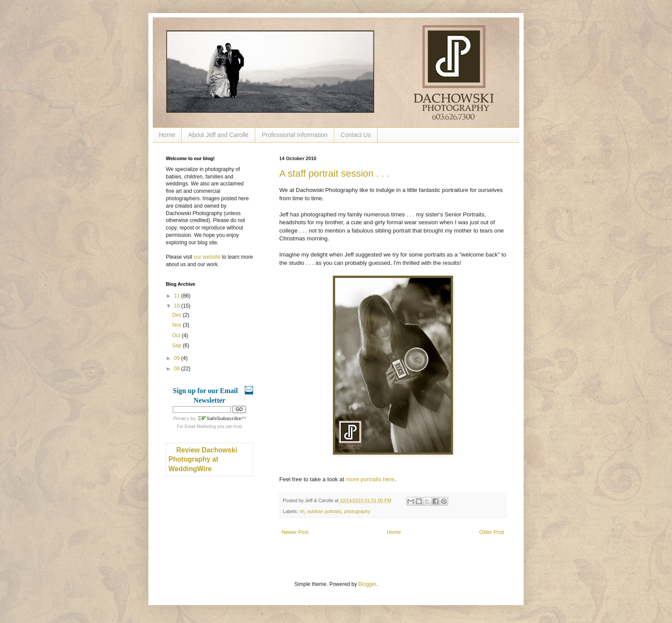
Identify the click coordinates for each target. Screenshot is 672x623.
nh (302, 511)
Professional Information (295, 135)
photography (357, 511)
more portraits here (370, 479)
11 (178, 296)
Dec (177, 315)
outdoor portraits (324, 511)
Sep (177, 346)
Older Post (492, 532)
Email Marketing (200, 426)
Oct (177, 335)
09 (178, 358)
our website (207, 257)
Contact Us (356, 135)
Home (167, 135)
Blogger (367, 584)
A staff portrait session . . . (334, 173)
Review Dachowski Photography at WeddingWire (203, 460)
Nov (177, 325)
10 (178, 306)
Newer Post (295, 532)
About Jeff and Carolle (218, 135)
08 (178, 369)
